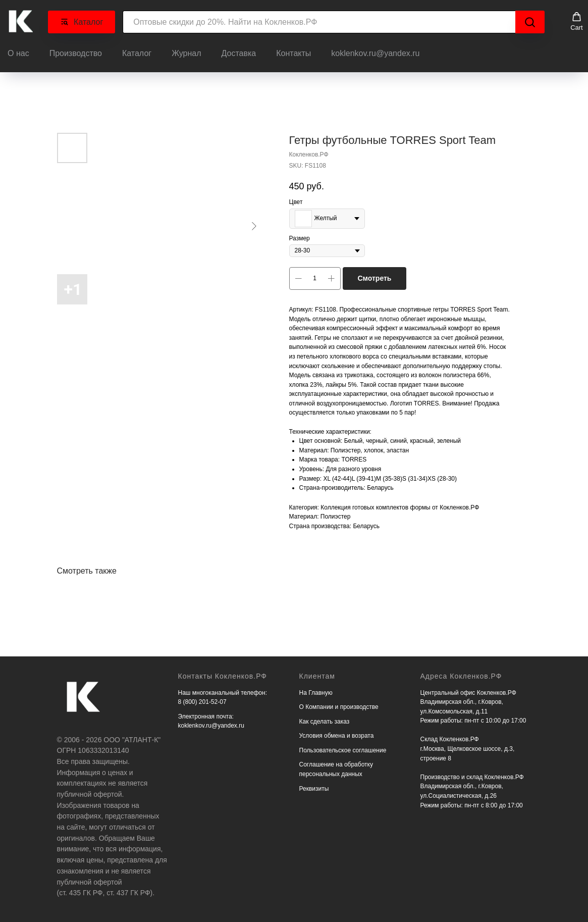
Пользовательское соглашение (343, 747)
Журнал (186, 52)
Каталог (137, 52)
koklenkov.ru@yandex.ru (375, 52)
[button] (577, 20)
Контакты (293, 52)
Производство (76, 52)
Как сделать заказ (325, 719)
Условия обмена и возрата (337, 733)
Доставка (239, 52)
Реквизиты (314, 786)
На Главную (316, 690)
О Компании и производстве (339, 704)
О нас (18, 52)
